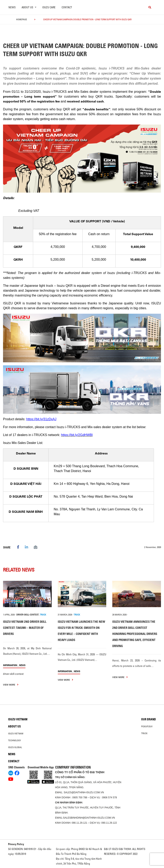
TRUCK (43, 615)
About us (14, 726)
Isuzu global (15, 747)
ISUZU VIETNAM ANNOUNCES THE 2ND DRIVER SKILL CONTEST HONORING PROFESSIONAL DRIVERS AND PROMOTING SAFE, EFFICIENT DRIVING (135, 634)
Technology (15, 740)
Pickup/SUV (147, 726)
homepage (22, 19)
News (12, 7)
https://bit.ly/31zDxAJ (41, 419)
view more (11, 685)
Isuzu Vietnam (18, 719)
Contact (67, 7)
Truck (144, 733)
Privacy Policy (16, 844)
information (10, 665)
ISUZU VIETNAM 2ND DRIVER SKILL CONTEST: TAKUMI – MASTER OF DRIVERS (25, 628)
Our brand (149, 719)
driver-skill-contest (28, 615)
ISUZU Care (49, 7)
